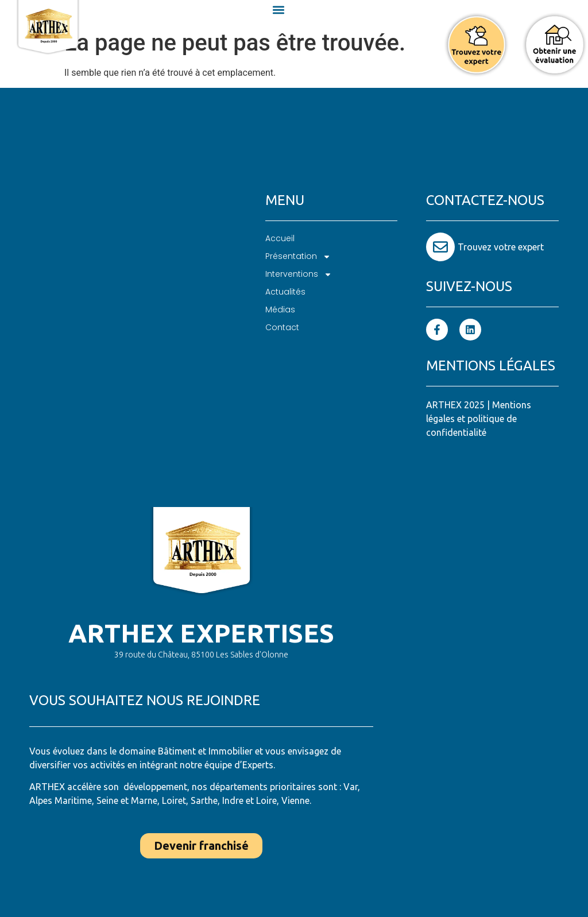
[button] (279, 9)
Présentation (298, 256)
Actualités (285, 292)
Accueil (280, 238)
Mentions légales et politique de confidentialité (479, 419)
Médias (280, 309)
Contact (282, 327)
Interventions (299, 274)
